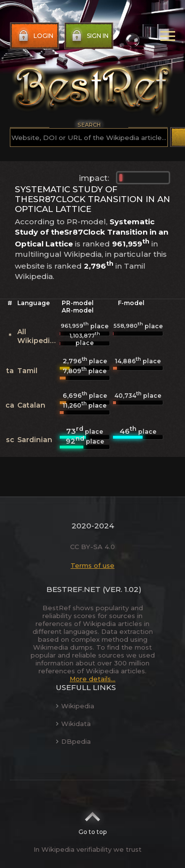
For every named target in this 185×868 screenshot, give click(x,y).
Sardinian (35, 440)
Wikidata (73, 724)
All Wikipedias (38, 336)
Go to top (92, 820)
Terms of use (92, 565)
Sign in (89, 36)
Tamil (27, 371)
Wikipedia (75, 706)
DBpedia (73, 741)
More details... (92, 679)
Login (35, 36)
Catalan (31, 405)
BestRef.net (74, 589)
